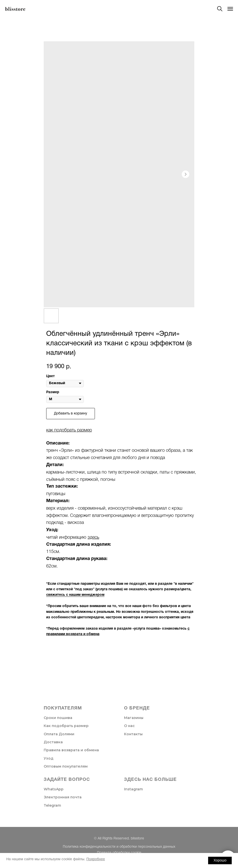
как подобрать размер (69, 430)
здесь (93, 537)
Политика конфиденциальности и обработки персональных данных (119, 847)
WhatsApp (54, 789)
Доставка (53, 742)
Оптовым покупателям (66, 766)
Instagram (133, 789)
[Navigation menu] (230, 9)
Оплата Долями (59, 734)
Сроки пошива (58, 718)
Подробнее (96, 859)
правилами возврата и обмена (73, 634)
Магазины (134, 718)
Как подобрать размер (66, 726)
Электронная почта (63, 797)
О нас (129, 726)
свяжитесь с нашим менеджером (75, 595)
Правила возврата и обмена (71, 750)
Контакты (133, 734)
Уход (49, 758)
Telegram (52, 805)
